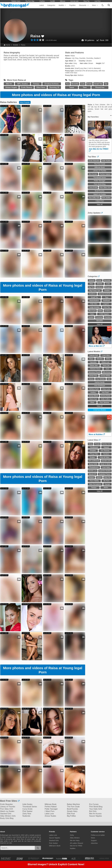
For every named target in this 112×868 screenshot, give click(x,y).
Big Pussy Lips (95, 290)
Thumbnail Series (100, 177)
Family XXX (106, 444)
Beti (109, 379)
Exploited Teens (105, 474)
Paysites (72, 5)
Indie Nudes (106, 161)
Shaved (92, 280)
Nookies (106, 454)
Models (62, 5)
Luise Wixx (106, 355)
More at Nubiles (97, 434)
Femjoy (36, 84)
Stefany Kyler (94, 389)
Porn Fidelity (94, 481)
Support (94, 840)
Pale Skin (94, 304)
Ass (68, 84)
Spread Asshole (105, 294)
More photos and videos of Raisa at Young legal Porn (56, 95)
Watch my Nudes (100, 194)
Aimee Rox (93, 376)
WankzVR (92, 474)
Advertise (94, 843)
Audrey (93, 392)
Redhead (106, 300)
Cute (83, 84)
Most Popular (25, 102)
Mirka (108, 359)
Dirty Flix (107, 477)
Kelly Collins (105, 399)
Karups (107, 484)
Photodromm (94, 467)
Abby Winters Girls (8, 816)
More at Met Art (97, 346)
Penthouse (94, 447)
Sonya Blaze (93, 396)
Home (7, 45)
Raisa (35, 36)
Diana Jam (94, 365)
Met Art (9, 84)
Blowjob (108, 287)
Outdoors (92, 294)
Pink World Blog (100, 184)
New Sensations (95, 484)
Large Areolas (94, 307)
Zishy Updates (95, 213)
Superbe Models (105, 471)
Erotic (89, 84)
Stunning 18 (54, 87)
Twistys (94, 488)
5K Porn (107, 481)
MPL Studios (23, 84)
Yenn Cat (106, 365)
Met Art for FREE (76, 846)
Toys (107, 297)
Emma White (105, 376)
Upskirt (91, 317)
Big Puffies (71, 816)
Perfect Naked (105, 174)
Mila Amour (107, 372)
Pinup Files (94, 454)
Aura (107, 369)
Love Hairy (106, 467)
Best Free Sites (10, 801)
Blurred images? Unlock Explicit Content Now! (56, 865)
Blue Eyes (92, 311)
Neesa (91, 379)
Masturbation (94, 300)
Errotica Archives (52, 84)
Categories (51, 5)
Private (97, 444)
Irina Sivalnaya (100, 386)
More (95, 5)
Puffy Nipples (104, 314)
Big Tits (91, 287)
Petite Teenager (100, 181)
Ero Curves (93, 174)
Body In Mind (105, 464)
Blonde (100, 284)
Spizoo (99, 477)
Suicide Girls (106, 461)
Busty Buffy (93, 464)
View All (100, 205)
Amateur (108, 311)
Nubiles (73, 848)
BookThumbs (100, 191)
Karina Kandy (100, 382)
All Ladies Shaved (77, 843)
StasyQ (106, 447)
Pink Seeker (106, 198)
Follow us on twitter (98, 835)
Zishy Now (27, 814)
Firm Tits (107, 307)
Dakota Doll (94, 355)
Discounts (84, 5)
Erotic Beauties (94, 161)
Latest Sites (94, 440)
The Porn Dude (100, 164)
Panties (107, 290)
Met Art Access (95, 814)
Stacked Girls (6, 814)
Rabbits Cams (16, 1)
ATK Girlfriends (94, 461)
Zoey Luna (106, 389)
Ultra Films (41, 87)
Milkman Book (100, 167)
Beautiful (100, 321)
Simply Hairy (72, 811)
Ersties (92, 457)
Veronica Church (95, 372)
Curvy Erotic (93, 187)
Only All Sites (105, 457)
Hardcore (99, 287)
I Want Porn (100, 201)
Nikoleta (100, 359)
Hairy (92, 314)
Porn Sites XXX (105, 187)
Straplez (93, 451)
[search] (38, 848)
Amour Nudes (50, 816)
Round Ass (100, 87)
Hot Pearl (105, 392)
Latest (42, 5)
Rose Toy (87, 1)
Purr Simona (104, 402)
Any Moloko (101, 379)
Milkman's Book (55, 846)
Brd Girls (93, 811)
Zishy (72, 835)
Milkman (63, 1)
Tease (72, 87)
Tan (106, 84)
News (93, 838)
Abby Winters (75, 838)
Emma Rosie (106, 396)
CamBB (52, 1)
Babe (100, 311)
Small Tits (98, 84)
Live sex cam (74, 1)
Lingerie (106, 304)
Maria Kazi (93, 399)
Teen (85, 87)
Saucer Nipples (96, 816)
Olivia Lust (105, 362)
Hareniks (93, 362)
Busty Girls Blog (7, 818)
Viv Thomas (105, 451)
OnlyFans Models (100, 410)
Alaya (91, 359)
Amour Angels (11, 87)
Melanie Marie (95, 369)
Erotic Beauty (27, 87)
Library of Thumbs (100, 171)
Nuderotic (26, 816)
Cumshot (99, 317)
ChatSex (42, 1)
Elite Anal (71, 814)
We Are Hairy (75, 840)
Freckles (108, 317)
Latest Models (95, 352)
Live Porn (98, 1)
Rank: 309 (104, 40)
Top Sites (93, 157)
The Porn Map (30, 1)
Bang (91, 444)
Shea (92, 402)
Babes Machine (73, 804)
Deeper (91, 477)
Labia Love (49, 814)
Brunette (75, 84)
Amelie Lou (93, 471)
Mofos (106, 488)
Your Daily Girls (94, 198)
